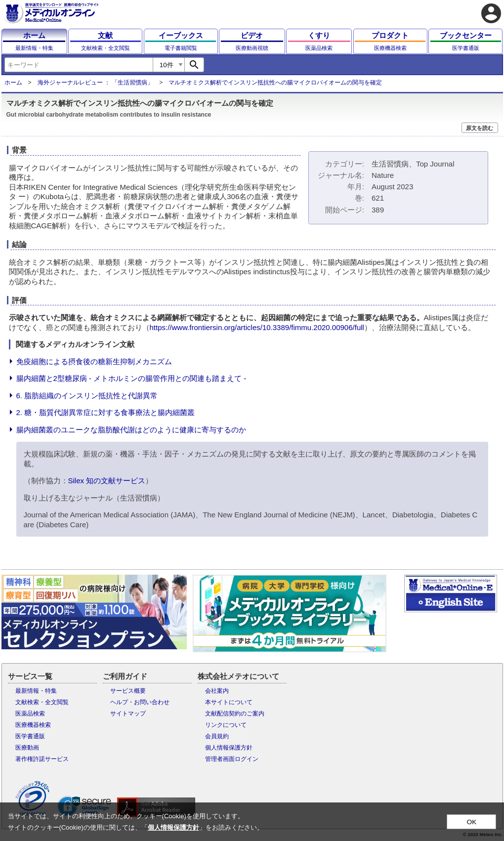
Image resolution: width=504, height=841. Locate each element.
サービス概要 (128, 691)
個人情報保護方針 (229, 748)
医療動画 (27, 748)
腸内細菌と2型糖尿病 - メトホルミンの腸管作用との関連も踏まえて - (131, 378)
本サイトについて (229, 702)
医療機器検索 (33, 725)
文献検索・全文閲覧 (42, 702)
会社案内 (217, 691)
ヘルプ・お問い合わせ (140, 702)
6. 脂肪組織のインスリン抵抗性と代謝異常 (87, 396)
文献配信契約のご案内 (235, 714)
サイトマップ (128, 714)
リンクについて (226, 725)
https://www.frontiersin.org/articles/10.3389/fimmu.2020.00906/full (257, 327)
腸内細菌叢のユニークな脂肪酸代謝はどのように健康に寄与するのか (131, 430)
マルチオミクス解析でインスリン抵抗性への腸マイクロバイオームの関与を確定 (275, 83)
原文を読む (480, 128)
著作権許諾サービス (42, 759)
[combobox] (79, 65)
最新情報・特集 (36, 691)
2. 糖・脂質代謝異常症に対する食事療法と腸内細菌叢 (106, 412)
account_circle (491, 13)
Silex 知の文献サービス (107, 481)
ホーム (13, 83)
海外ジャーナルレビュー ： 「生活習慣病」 (96, 83)
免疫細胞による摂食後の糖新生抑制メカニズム (94, 361)
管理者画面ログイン (232, 759)
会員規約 (217, 736)
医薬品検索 (30, 714)
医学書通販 (30, 736)
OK (472, 822)
